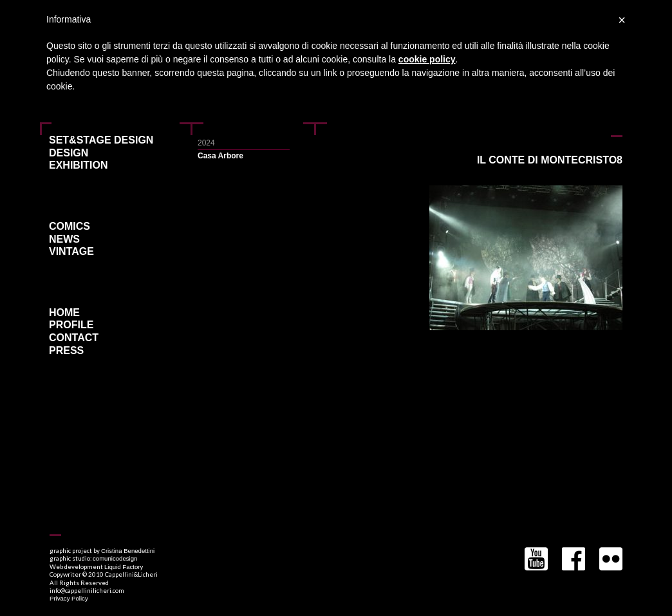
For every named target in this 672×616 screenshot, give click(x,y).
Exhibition (79, 165)
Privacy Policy (69, 598)
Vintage (71, 252)
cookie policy (427, 59)
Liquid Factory (124, 567)
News (64, 239)
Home (64, 313)
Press (66, 351)
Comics (70, 227)
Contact (74, 338)
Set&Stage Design (101, 140)
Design (69, 153)
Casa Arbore (220, 156)
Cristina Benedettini (128, 551)
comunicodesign (115, 558)
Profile (71, 325)
